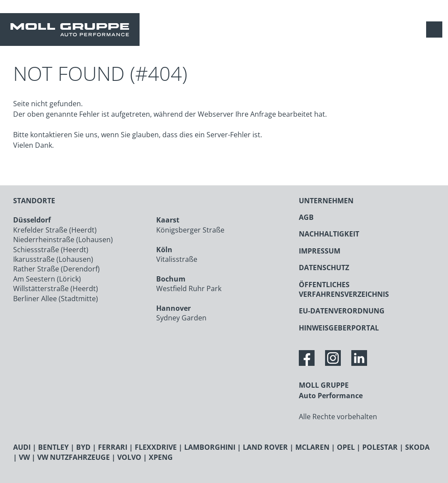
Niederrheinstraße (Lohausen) (63, 240)
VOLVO (129, 457)
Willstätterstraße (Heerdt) (56, 288)
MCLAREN (312, 447)
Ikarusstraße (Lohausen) (53, 259)
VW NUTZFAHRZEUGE (73, 457)
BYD (83, 447)
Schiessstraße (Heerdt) (51, 250)
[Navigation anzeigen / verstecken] (436, 30)
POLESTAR (380, 447)
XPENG (161, 457)
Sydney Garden (181, 318)
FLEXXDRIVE (156, 447)
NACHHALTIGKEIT (329, 234)
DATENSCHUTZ (324, 268)
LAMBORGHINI (210, 447)
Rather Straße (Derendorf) (56, 269)
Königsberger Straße (190, 230)
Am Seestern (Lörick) (47, 279)
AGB (306, 217)
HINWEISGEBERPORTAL (339, 328)
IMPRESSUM (320, 251)
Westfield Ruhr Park (189, 288)
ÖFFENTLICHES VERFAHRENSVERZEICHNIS (344, 289)
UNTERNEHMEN (326, 201)
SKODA (417, 447)
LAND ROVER (265, 447)
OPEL (346, 447)
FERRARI (113, 447)
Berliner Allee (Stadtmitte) (56, 299)
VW (24, 457)
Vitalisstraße (177, 259)
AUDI (22, 447)
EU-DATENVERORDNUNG (342, 311)
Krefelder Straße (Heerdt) (55, 230)
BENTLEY (53, 447)
